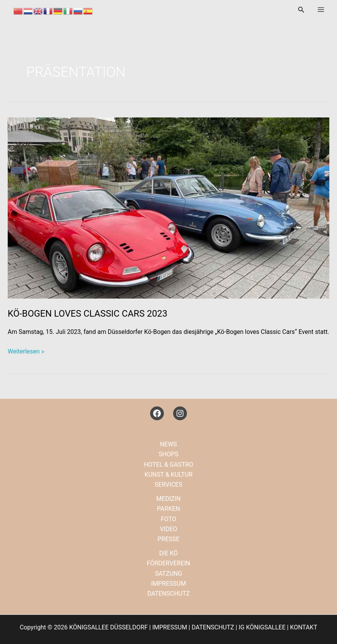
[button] (301, 10)
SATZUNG (169, 574)
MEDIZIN (168, 499)
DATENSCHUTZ (169, 594)
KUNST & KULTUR (168, 475)
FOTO (168, 519)
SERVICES (168, 485)
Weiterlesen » (26, 352)
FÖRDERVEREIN (168, 563)
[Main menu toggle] (321, 10)
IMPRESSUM (169, 584)
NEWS (168, 444)
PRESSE (168, 539)
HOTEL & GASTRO (169, 465)
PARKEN (168, 509)
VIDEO (168, 529)
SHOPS (168, 454)
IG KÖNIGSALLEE (262, 627)
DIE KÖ (169, 553)
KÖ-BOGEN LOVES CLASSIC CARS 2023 (88, 314)
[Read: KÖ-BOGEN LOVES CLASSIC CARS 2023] (168, 207)
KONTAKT (304, 627)
